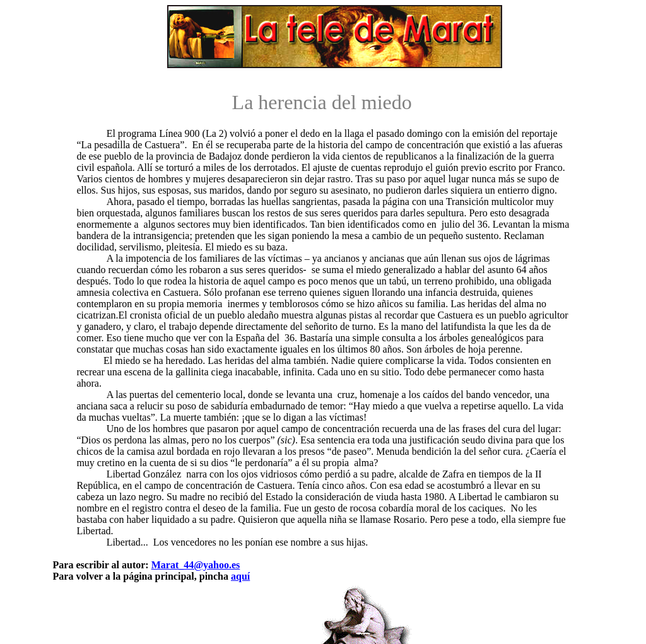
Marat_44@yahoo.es (196, 565)
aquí (240, 576)
